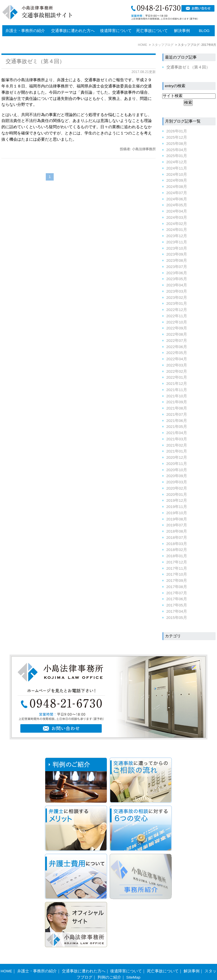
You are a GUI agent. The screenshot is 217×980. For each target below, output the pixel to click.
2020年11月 (177, 464)
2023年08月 (177, 260)
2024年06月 (177, 199)
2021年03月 (177, 439)
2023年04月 (177, 285)
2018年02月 (177, 550)
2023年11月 (177, 242)
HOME (6, 960)
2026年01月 (177, 131)
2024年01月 (177, 230)
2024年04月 (177, 211)
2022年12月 (177, 310)
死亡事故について (152, 31)
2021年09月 (177, 402)
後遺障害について (116, 31)
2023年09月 (177, 254)
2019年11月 (177, 507)
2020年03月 (177, 482)
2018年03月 (177, 544)
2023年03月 (177, 291)
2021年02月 (177, 445)
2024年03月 (177, 217)
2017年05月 (177, 605)
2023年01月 (177, 304)
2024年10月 (177, 174)
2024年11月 (177, 168)
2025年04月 (177, 150)
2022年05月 (177, 353)
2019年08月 (177, 519)
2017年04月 (177, 611)
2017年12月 (177, 562)
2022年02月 (177, 371)
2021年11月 (177, 390)
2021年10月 (177, 396)
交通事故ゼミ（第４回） (35, 61)
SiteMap (133, 966)
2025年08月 (177, 144)
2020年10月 (177, 470)
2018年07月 (177, 538)
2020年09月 (177, 476)
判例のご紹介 (109, 966)
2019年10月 (177, 513)
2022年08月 (177, 334)
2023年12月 (177, 236)
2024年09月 (177, 180)
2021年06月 (177, 421)
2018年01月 (177, 556)
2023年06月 (177, 273)
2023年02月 (177, 298)
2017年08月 (177, 587)
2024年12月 (177, 162)
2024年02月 (177, 224)
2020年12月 (177, 457)
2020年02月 (177, 488)
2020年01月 (177, 495)
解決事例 (182, 31)
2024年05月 (177, 205)
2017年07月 (177, 593)
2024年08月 (177, 187)
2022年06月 (177, 347)
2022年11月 (177, 316)
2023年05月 (177, 279)
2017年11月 (177, 568)
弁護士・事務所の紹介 (25, 31)
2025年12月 (177, 137)
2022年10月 (177, 322)
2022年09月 (177, 328)
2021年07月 (177, 414)
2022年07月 (177, 341)
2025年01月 (177, 156)
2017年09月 (177, 581)
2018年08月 (177, 531)
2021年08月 (177, 408)
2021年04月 (177, 433)
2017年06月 (177, 599)
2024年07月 (177, 193)
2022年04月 (177, 359)
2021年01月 (177, 451)
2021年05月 (177, 427)
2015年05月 (177, 618)
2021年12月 (177, 384)
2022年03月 (177, 365)
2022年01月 (177, 377)
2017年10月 (177, 574)
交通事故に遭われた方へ (73, 31)
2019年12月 (177, 500)
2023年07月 (177, 267)
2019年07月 (177, 525)
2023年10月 (177, 248)
